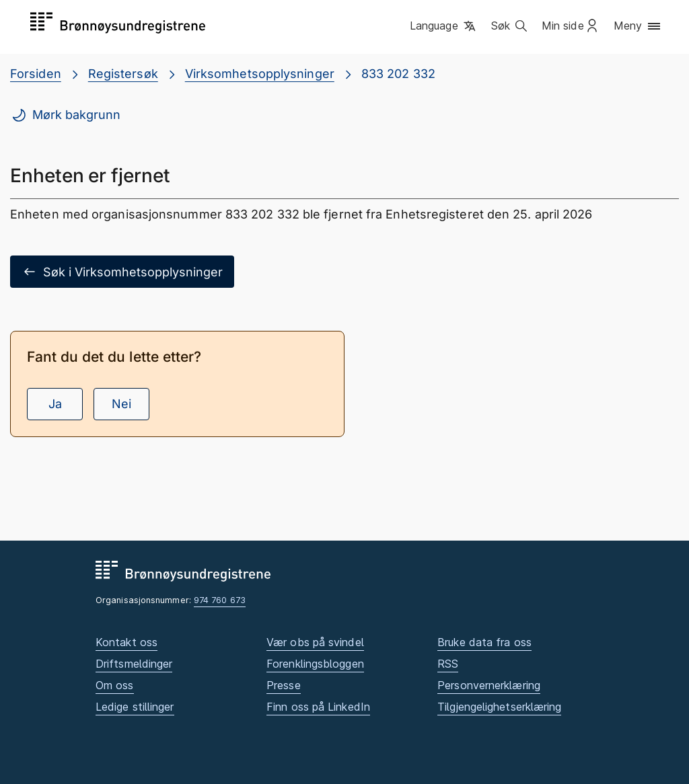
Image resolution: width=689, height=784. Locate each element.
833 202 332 (398, 74)
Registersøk (123, 74)
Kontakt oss (126, 642)
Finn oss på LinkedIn (318, 707)
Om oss (115, 685)
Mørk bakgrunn (66, 115)
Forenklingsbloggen (315, 664)
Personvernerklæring (489, 685)
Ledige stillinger (135, 707)
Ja (55, 404)
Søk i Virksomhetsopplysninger (122, 272)
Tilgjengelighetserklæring (499, 707)
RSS (448, 664)
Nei (121, 404)
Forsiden (36, 74)
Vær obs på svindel (315, 642)
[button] (444, 26)
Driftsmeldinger (134, 664)
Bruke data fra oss (484, 642)
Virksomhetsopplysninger (260, 74)
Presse (284, 685)
